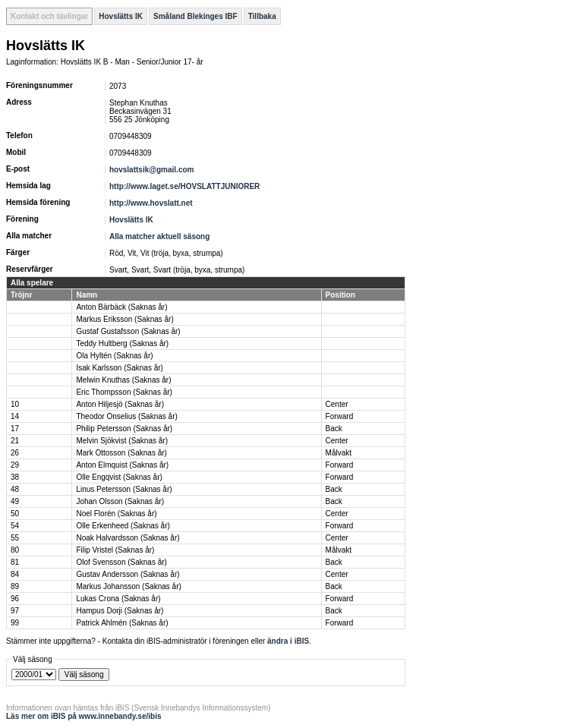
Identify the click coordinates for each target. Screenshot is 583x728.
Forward (340, 416)
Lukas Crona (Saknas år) (118, 599)
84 (15, 574)
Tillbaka (262, 16)
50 (15, 514)
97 (15, 611)
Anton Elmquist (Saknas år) (122, 465)
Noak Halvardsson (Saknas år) (128, 538)
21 (15, 441)
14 (15, 416)
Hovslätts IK (121, 16)
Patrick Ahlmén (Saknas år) (122, 623)
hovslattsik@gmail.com (151, 170)
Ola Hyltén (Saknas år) (114, 356)
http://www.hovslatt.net (151, 203)
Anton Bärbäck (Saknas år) (121, 307)
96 (15, 599)
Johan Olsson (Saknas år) (120, 501)
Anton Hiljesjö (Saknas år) (120, 404)
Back (334, 429)
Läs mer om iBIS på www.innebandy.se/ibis (84, 716)
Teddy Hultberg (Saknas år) (122, 344)
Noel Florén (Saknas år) (116, 514)
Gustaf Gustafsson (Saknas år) (128, 331)
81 (15, 562)
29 (15, 465)
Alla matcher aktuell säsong (159, 236)
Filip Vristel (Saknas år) (115, 550)
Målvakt (339, 453)
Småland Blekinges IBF (195, 16)
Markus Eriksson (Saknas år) (124, 319)
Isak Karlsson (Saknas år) (120, 368)
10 (15, 404)
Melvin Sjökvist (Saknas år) (122, 441)
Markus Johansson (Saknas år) (128, 586)
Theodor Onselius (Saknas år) (126, 416)
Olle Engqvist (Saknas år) (119, 477)
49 (15, 501)
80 (15, 550)
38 (15, 477)
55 (15, 538)
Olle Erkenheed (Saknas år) (123, 526)
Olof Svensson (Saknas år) (121, 562)
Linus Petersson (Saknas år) (124, 489)
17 (15, 429)
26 (15, 453)
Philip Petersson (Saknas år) (124, 429)
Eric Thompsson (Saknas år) (124, 392)
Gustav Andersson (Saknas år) (128, 574)
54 (15, 526)
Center (337, 404)
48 (15, 489)
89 (15, 586)
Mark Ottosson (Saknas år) (121, 453)
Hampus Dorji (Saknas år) (120, 611)
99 (15, 623)
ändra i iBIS (288, 641)
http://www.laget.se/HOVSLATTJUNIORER (184, 186)
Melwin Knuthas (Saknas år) (123, 380)
